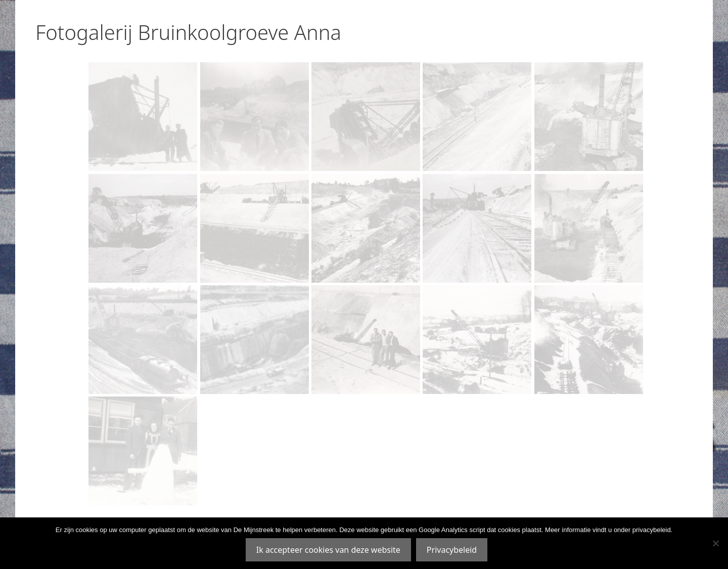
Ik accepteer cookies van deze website (328, 550)
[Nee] (715, 543)
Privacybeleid (452, 550)
